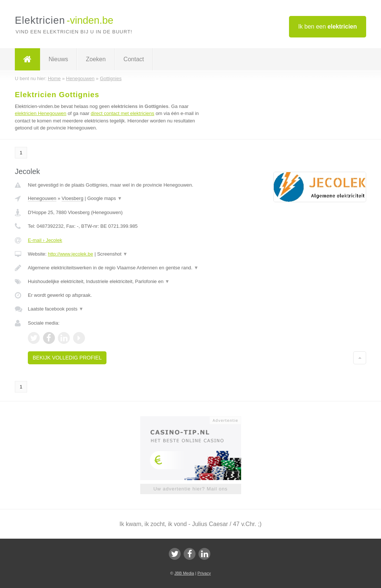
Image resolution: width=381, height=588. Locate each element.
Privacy (204, 573)
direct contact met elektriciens (123, 113)
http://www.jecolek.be (70, 254)
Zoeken (96, 59)
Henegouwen (42, 198)
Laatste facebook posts (56, 309)
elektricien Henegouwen (41, 113)
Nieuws (58, 59)
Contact (134, 59)
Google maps (105, 198)
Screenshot (112, 254)
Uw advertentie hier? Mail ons (190, 489)
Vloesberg (73, 198)
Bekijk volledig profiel (67, 358)
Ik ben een (328, 27)
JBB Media (184, 573)
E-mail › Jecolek (45, 240)
